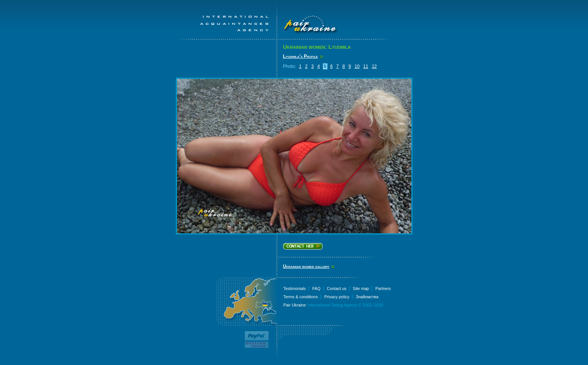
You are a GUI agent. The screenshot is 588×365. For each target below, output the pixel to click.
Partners (383, 288)
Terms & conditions (301, 297)
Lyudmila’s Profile (301, 56)
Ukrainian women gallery (306, 266)
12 (374, 66)
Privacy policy (337, 297)
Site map (361, 288)
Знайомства (367, 297)
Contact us (337, 288)
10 (357, 66)
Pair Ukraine (295, 305)
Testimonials (295, 288)
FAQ (316, 288)
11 (365, 66)
